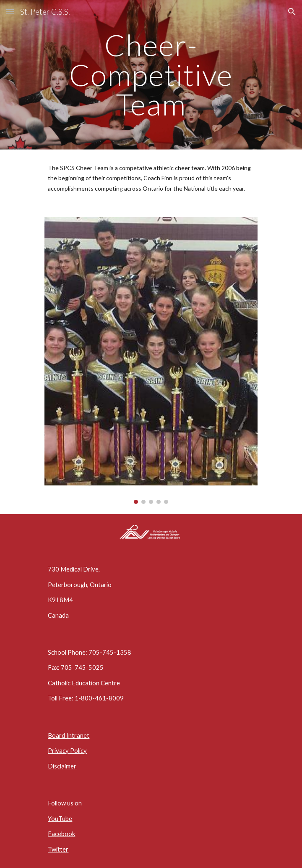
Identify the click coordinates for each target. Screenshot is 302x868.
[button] (10, 12)
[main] (151, 75)
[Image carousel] (151, 361)
